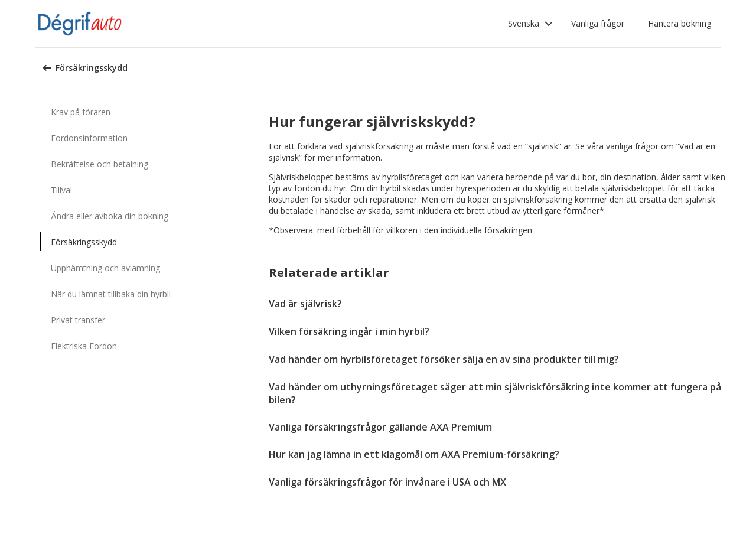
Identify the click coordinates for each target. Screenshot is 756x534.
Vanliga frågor (598, 23)
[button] (531, 24)
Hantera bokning (680, 23)
